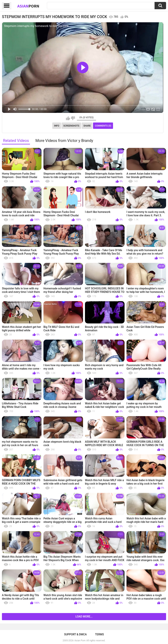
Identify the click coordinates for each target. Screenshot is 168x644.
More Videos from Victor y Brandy (64, 141)
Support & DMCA (75, 634)
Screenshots (71, 126)
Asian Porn (80, 641)
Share (87, 126)
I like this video (68, 118)
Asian (28, 6)
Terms (100, 634)
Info (57, 126)
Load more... (84, 617)
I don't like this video (73, 118)
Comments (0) (103, 126)
